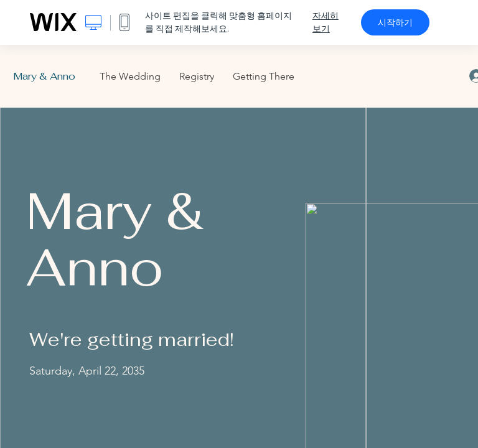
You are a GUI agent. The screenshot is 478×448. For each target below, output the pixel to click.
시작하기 (395, 22)
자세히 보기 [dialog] (326, 22)
